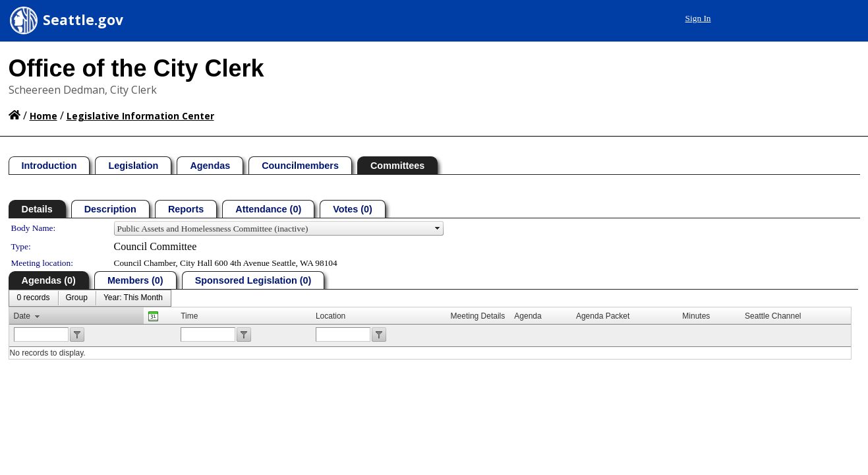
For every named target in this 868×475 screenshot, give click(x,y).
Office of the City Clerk (136, 68)
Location (331, 316)
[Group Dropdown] (77, 298)
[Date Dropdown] (133, 298)
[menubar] (90, 298)
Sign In (698, 18)
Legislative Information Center (140, 116)
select (438, 228)
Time (189, 316)
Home (43, 116)
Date (22, 316)
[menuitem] (34, 298)
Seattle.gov (83, 20)
